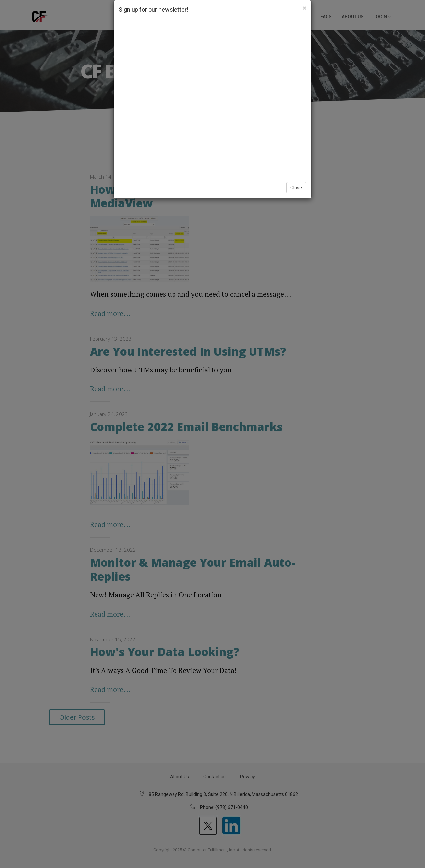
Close (296, 188)
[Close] (305, 8)
